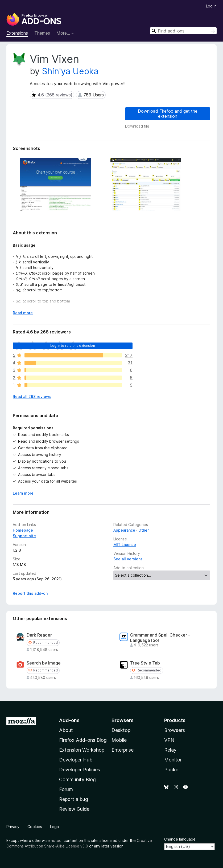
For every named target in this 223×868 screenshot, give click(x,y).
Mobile (119, 740)
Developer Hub (76, 760)
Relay (170, 750)
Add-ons (69, 720)
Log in (211, 6)
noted (56, 840)
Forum (66, 789)
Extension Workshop (82, 750)
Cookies (35, 827)
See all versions (128, 559)
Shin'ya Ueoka (70, 71)
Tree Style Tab (145, 663)
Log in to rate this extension (73, 346)
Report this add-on (30, 593)
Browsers (175, 730)
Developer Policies (80, 770)
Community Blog (77, 779)
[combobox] (183, 31)
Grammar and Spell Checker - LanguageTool (160, 638)
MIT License (125, 545)
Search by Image (44, 663)
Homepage (23, 530)
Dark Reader (39, 635)
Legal (55, 827)
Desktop (121, 730)
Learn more (23, 493)
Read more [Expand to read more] (23, 313)
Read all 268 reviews (32, 396)
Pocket (172, 770)
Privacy (13, 827)
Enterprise (123, 750)
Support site (24, 536)
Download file (137, 126)
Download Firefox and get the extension (168, 114)
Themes (42, 33)
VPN (169, 740)
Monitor (173, 760)
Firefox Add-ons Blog (83, 740)
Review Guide (74, 809)
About (66, 730)
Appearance (124, 530)
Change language (180, 839)
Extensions (17, 33)
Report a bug (74, 799)
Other (144, 530)
